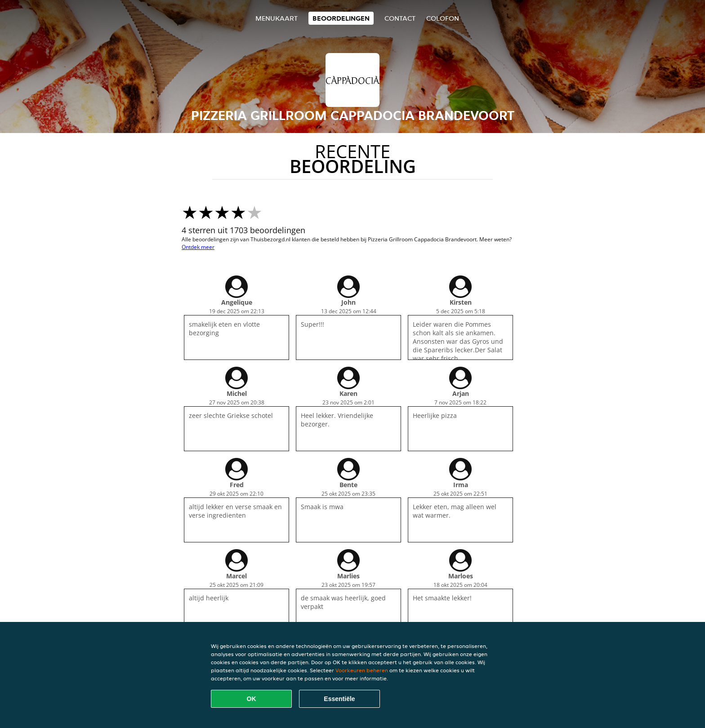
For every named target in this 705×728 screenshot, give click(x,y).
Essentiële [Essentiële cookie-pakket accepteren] (339, 699)
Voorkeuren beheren (362, 670)
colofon (443, 18)
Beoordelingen (341, 18)
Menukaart (277, 18)
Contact (400, 18)
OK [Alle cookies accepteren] (252, 699)
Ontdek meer (198, 247)
